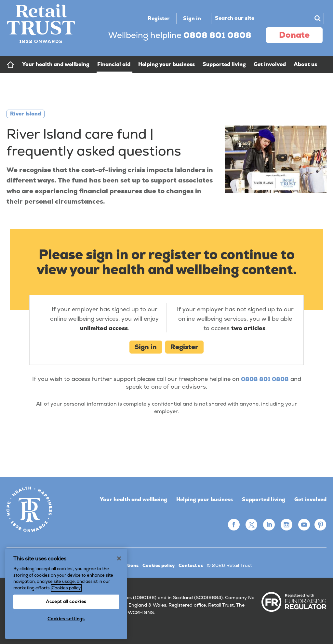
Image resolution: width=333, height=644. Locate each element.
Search (317, 18)
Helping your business (205, 499)
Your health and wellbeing (133, 499)
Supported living (264, 499)
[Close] (119, 558)
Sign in (192, 18)
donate (294, 35)
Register (159, 18)
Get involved (310, 499)
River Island (26, 114)
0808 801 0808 (265, 379)
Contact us (191, 565)
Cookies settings (66, 619)
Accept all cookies (66, 602)
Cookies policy (159, 565)
